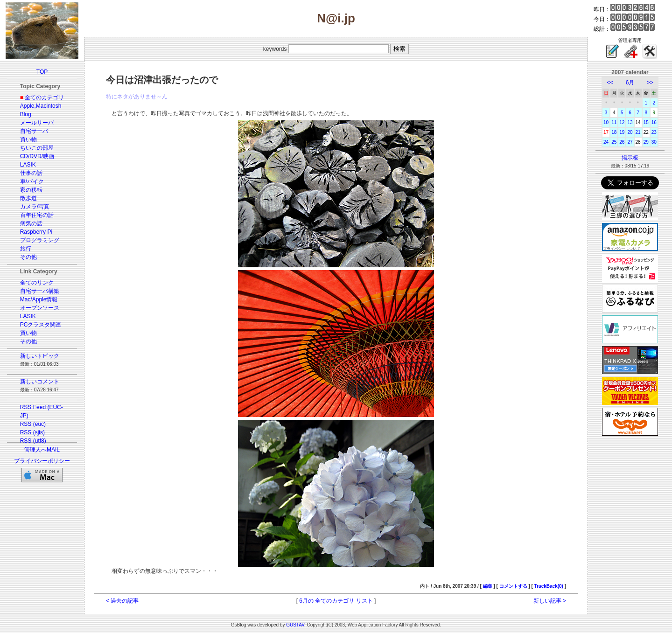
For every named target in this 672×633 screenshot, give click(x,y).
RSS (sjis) (32, 432)
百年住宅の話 (37, 215)
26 (622, 142)
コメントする (513, 586)
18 (614, 132)
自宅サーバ (34, 131)
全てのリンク (37, 283)
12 (622, 122)
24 (606, 142)
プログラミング (40, 240)
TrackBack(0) (549, 586)
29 (646, 142)
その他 (28, 257)
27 (630, 142)
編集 (488, 586)
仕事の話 (31, 173)
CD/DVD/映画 (37, 156)
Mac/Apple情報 (39, 299)
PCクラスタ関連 (41, 325)
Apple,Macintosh (41, 106)
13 (630, 122)
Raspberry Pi (36, 232)
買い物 (28, 139)
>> (650, 83)
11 (614, 122)
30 (654, 142)
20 (630, 132)
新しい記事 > (550, 601)
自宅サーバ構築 (40, 291)
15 (646, 122)
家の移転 (31, 190)
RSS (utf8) (33, 441)
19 (622, 132)
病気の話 (31, 223)
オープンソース (40, 308)
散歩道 (28, 198)
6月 (630, 83)
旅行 (26, 249)
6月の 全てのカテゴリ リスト (336, 601)
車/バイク (32, 181)
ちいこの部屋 (37, 148)
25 (614, 142)
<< (610, 83)
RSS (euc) (33, 424)
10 (606, 122)
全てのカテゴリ (44, 97)
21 (638, 132)
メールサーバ (37, 123)
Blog (26, 114)
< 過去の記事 (122, 601)
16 (654, 122)
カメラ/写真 (35, 207)
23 (654, 132)
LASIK (28, 165)
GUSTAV (295, 625)
